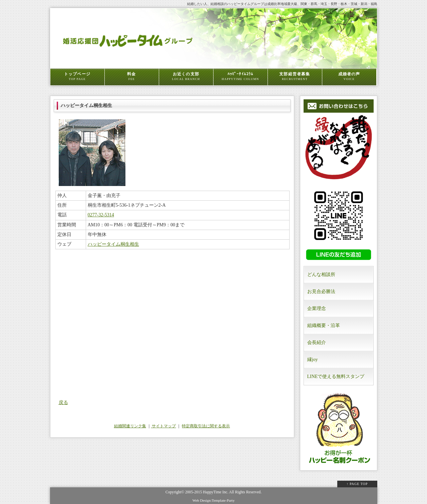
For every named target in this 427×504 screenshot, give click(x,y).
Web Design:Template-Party (214, 500)
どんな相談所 (321, 274)
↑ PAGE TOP (357, 484)
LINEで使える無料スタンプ (336, 376)
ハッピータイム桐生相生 (113, 244)
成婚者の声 (349, 76)
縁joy (313, 359)
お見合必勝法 (321, 291)
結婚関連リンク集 (130, 426)
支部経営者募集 (295, 76)
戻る (63, 402)
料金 (132, 76)
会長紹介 (317, 342)
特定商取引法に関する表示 (206, 426)
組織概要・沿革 (324, 325)
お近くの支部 (186, 76)
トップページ (77, 76)
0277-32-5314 (101, 215)
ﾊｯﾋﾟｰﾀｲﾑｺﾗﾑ (241, 76)
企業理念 (317, 308)
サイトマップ (164, 426)
